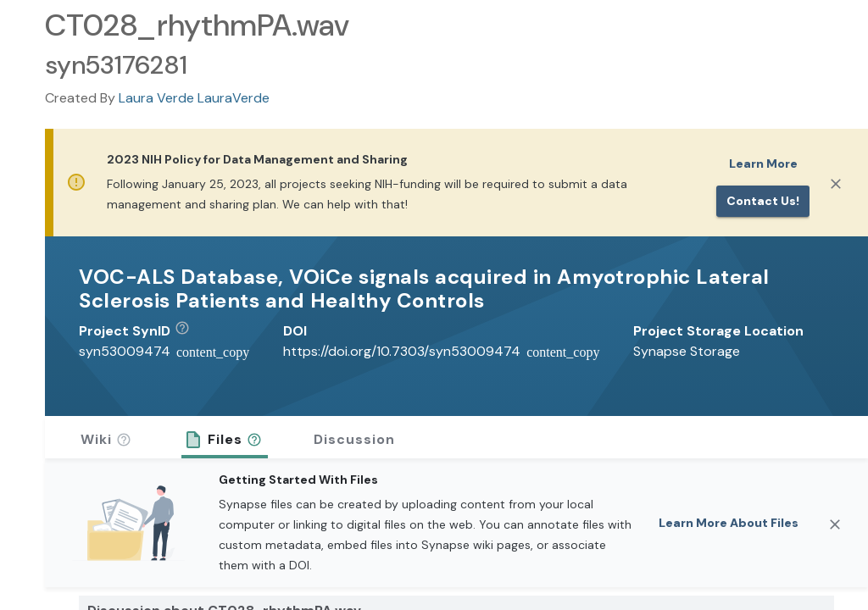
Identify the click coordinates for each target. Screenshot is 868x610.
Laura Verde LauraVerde (194, 98)
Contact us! (763, 201)
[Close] (836, 184)
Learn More (763, 164)
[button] (189, 331)
